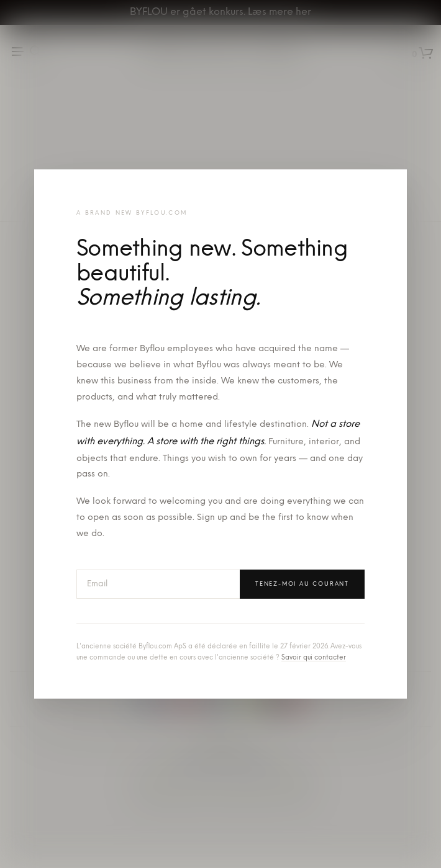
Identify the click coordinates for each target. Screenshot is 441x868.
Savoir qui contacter (314, 658)
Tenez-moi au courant (302, 584)
